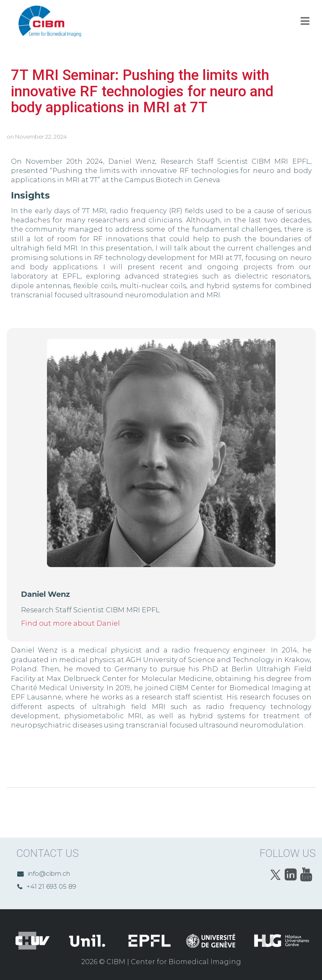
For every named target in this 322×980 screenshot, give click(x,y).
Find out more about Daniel (70, 623)
